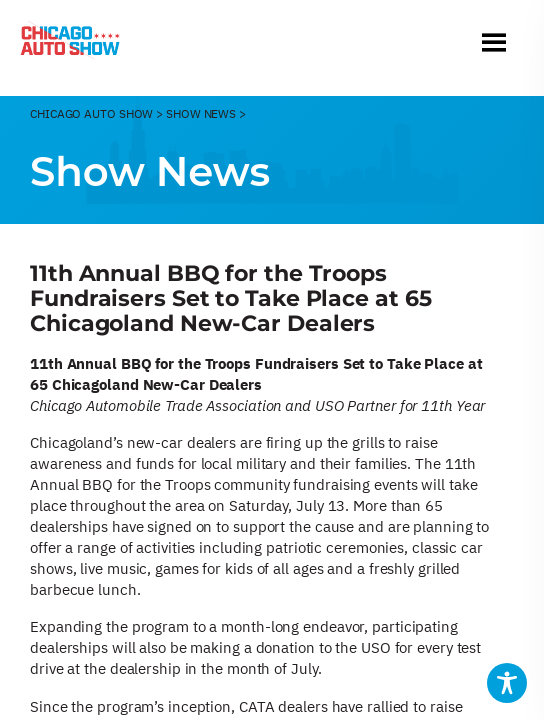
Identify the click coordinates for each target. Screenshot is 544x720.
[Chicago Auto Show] (70, 45)
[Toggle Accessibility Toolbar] (507, 683)
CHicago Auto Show (91, 113)
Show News (201, 113)
